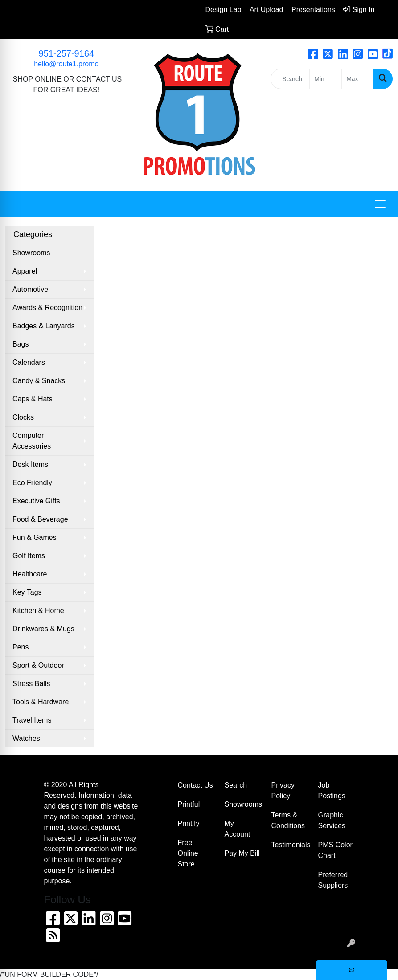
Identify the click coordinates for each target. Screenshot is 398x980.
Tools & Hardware (41, 702)
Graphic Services (332, 820)
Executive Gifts (36, 501)
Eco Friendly (32, 483)
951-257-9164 (67, 53)
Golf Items (29, 556)
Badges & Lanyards (44, 326)
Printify (189, 823)
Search (236, 785)
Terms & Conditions (288, 820)
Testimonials (289, 845)
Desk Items (30, 464)
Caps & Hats (33, 399)
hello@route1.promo (66, 64)
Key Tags (27, 592)
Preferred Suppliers (333, 880)
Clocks (23, 417)
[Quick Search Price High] (358, 79)
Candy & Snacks (39, 381)
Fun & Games (35, 537)
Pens (21, 647)
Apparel (25, 271)
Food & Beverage (40, 519)
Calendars (29, 362)
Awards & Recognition (47, 308)
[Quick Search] (290, 79)
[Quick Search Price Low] (326, 79)
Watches (26, 738)
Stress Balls (31, 684)
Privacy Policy (283, 790)
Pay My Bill (242, 853)
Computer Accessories (32, 441)
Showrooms (31, 253)
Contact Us (195, 785)
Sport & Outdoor (38, 665)
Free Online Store (188, 853)
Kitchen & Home (38, 610)
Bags (21, 344)
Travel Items (32, 720)
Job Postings (332, 790)
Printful (189, 804)
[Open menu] (380, 204)
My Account (238, 829)
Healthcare (30, 574)
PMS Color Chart (335, 850)
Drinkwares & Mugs (43, 629)
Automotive (30, 289)
